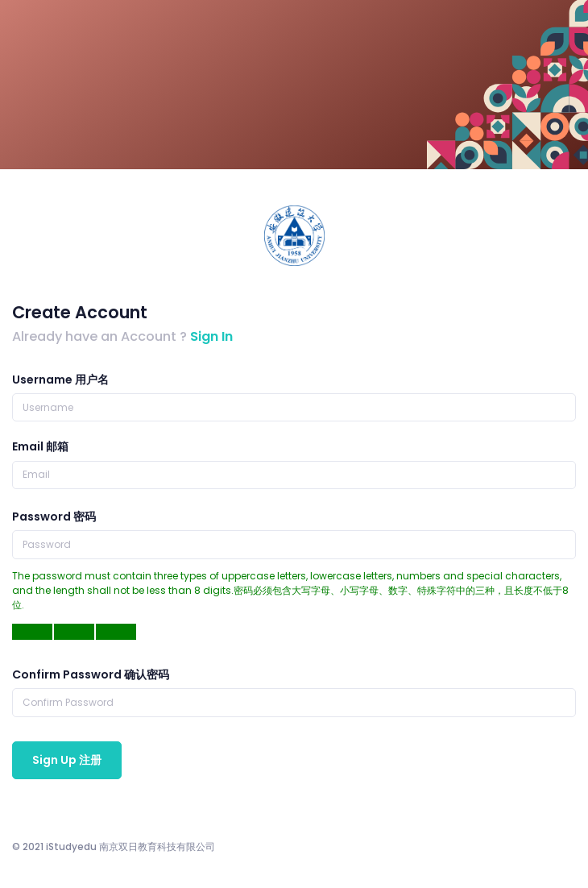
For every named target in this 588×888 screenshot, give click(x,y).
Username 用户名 (60, 380)
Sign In (211, 336)
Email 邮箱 (40, 446)
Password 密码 (54, 517)
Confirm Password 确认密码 (91, 674)
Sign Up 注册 (67, 760)
